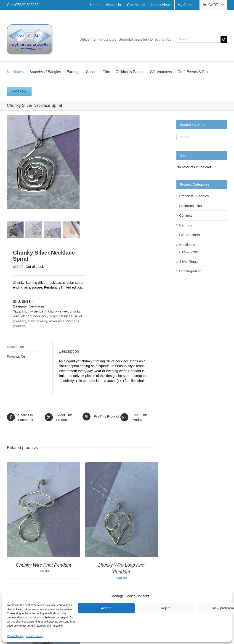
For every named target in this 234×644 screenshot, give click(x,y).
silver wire (57, 321)
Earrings (186, 225)
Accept (106, 608)
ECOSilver (190, 252)
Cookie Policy (15, 636)
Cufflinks (186, 215)
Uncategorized (190, 271)
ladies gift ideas (60, 316)
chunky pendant (34, 311)
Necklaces (37, 306)
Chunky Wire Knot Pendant (44, 565)
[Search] (224, 39)
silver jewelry (38, 321)
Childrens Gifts (190, 206)
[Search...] (198, 39)
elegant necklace (34, 316)
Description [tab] (15, 347)
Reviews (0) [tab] (16, 357)
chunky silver (58, 311)
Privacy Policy (34, 636)
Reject (166, 608)
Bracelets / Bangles (194, 196)
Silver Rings (188, 262)
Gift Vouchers (189, 235)
